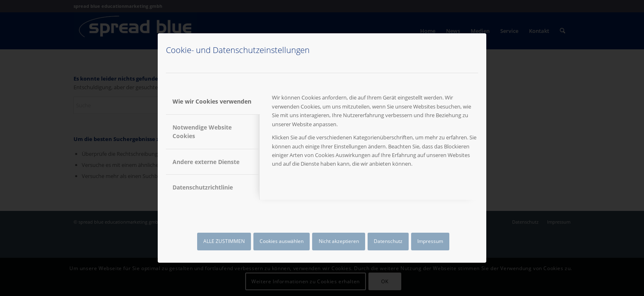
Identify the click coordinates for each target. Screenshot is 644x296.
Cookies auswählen (282, 241)
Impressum (430, 241)
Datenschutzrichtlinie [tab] (203, 187)
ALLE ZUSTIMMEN (224, 241)
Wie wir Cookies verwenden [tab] (212, 101)
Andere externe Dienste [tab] (206, 162)
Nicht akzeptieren (339, 241)
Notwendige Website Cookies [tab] (202, 132)
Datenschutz (388, 241)
